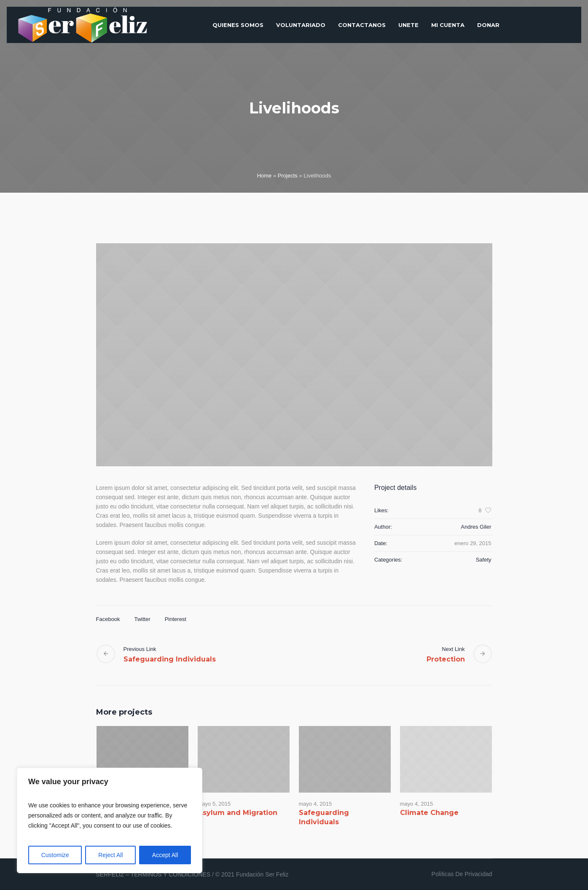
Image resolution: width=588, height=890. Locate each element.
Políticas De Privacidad (462, 874)
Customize (55, 855)
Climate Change (429, 813)
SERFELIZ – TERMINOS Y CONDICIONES (153, 874)
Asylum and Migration (238, 813)
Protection (446, 659)
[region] (110, 820)
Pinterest (176, 619)
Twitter (142, 619)
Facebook (108, 619)
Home (264, 176)
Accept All (165, 855)
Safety (484, 560)
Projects (288, 176)
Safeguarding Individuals (170, 659)
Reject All (110, 855)
